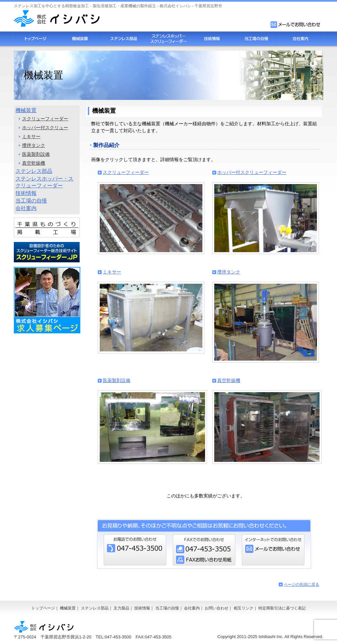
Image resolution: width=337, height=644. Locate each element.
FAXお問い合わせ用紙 (204, 560)
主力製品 (121, 608)
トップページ (36, 39)
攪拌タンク (229, 272)
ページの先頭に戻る (301, 584)
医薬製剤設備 (117, 380)
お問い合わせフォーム (296, 25)
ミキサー (112, 272)
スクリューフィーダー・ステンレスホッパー (168, 39)
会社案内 (301, 39)
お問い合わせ (217, 608)
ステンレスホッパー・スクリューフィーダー (44, 182)
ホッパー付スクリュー (45, 128)
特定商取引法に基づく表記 (282, 608)
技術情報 (213, 39)
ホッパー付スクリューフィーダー (252, 172)
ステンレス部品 (124, 39)
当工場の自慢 (257, 39)
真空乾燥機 (229, 380)
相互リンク (244, 608)
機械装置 (80, 39)
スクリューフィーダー (126, 172)
